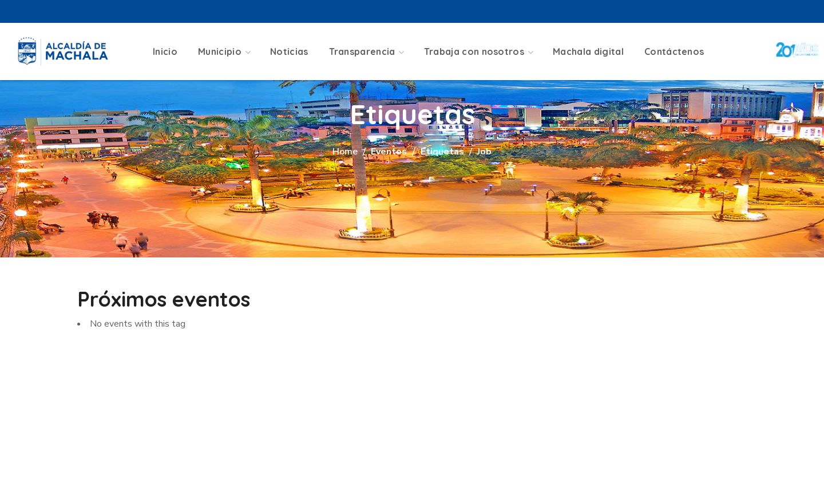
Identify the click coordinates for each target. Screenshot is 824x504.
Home (345, 152)
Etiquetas (442, 152)
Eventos (389, 152)
